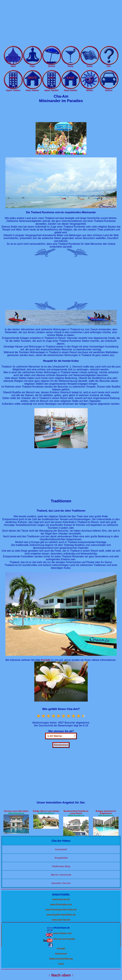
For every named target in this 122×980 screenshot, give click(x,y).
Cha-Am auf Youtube (64, 939)
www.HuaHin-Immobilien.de (61, 915)
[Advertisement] (61, 24)
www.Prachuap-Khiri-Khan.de (61, 910)
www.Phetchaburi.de (61, 904)
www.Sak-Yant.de (61, 920)
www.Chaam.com (63, 933)
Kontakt (61, 949)
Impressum (61, 954)
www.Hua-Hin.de (61, 899)
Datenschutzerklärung (61, 959)
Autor (61, 964)
